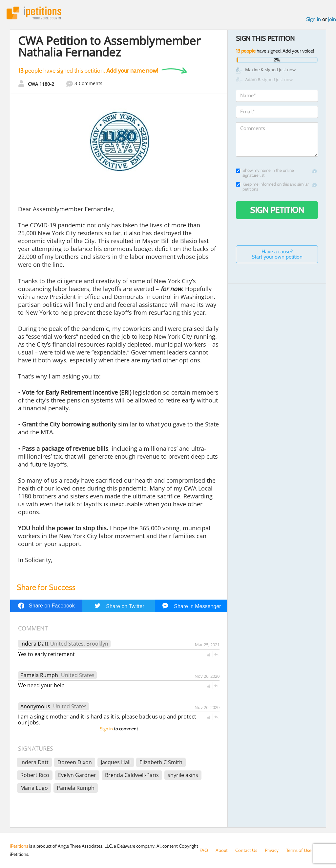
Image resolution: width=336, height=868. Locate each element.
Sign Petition (277, 210)
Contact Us (246, 850)
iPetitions (34, 13)
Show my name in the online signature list (265, 173)
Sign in (314, 19)
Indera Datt (34, 644)
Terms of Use (299, 850)
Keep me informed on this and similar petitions (272, 187)
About (222, 850)
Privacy (272, 850)
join (332, 19)
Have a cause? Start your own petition (277, 254)
